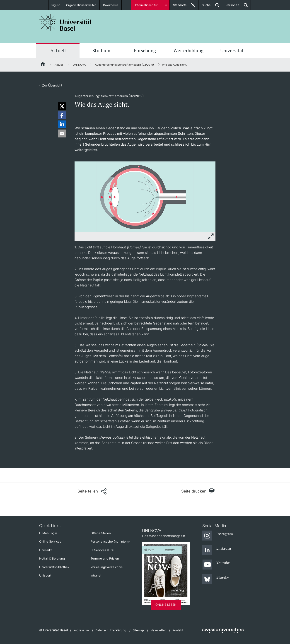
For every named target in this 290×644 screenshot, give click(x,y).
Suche (205, 7)
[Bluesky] (216, 579)
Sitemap (138, 630)
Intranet (96, 575)
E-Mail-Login (48, 533)
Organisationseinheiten (82, 5)
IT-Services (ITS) (102, 550)
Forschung (145, 50)
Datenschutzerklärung (111, 630)
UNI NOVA (79, 65)
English (55, 5)
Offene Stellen (101, 533)
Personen (231, 7)
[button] (62, 106)
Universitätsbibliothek (54, 567)
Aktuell (58, 50)
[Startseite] (43, 65)
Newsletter (158, 630)
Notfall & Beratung (52, 558)
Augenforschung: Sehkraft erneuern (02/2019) (124, 65)
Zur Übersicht (52, 85)
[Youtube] (216, 565)
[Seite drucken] (198, 491)
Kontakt (178, 630)
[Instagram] (218, 536)
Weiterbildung (188, 50)
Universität (232, 50)
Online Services (50, 541)
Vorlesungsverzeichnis (107, 567)
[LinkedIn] (217, 550)
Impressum (81, 630)
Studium (101, 50)
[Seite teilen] (92, 491)
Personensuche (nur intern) (110, 541)
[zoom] (145, 196)
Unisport (45, 575)
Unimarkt (45, 550)
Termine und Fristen (105, 558)
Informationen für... (148, 5)
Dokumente (112, 5)
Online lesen (166, 605)
